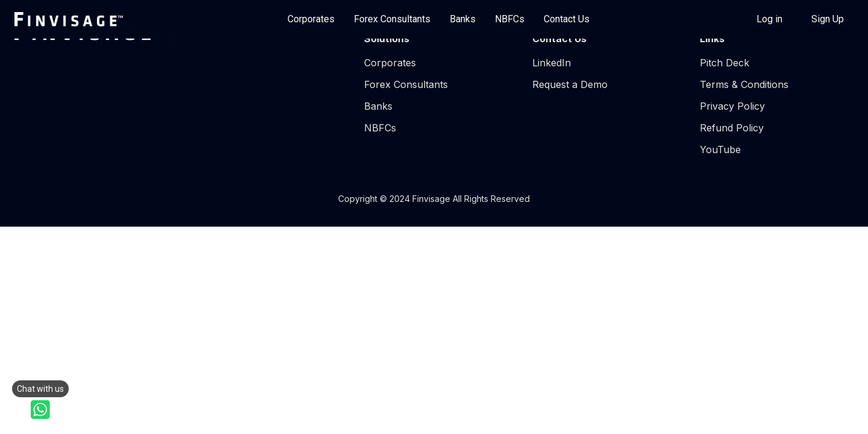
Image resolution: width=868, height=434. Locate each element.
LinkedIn (552, 63)
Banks (463, 19)
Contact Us (567, 19)
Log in (769, 19)
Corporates (311, 19)
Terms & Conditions (744, 84)
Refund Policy (732, 128)
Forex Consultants (392, 19)
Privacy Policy (732, 106)
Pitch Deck (725, 63)
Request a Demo (570, 84)
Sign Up (828, 19)
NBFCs (510, 19)
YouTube (720, 149)
